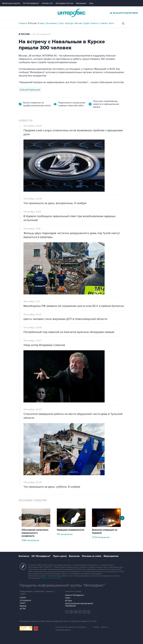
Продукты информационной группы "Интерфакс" (62, 585)
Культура (69, 23)
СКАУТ (23, 603)
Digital (86, 23)
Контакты (24, 556)
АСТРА (23, 609)
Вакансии (74, 556)
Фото (112, 23)
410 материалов (65, 534)
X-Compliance (25, 600)
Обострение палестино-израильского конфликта (35, 533)
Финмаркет (81, 3)
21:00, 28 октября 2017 (41, 34)
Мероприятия (111, 556)
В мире (41, 23)
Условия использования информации (71, 627)
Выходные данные (63, 630)
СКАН (68, 598)
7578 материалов (101, 537)
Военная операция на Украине (105, 531)
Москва (79, 23)
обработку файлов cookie (51, 578)
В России (32, 23)
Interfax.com (47, 3)
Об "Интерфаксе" (31, 3)
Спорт (61, 23)
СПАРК (23, 598)
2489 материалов (30, 540)
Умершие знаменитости (70, 530)
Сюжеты (104, 23)
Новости (94, 23)
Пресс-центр (60, 556)
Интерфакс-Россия (64, 3)
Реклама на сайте (92, 556)
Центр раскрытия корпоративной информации (79, 605)
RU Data (68, 601)
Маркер (23, 606)
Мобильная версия (11, 3)
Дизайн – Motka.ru (100, 627)
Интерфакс (72, 13)
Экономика (51, 23)
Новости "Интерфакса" (75, 595)
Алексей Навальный (30, 90)
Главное (23, 23)
